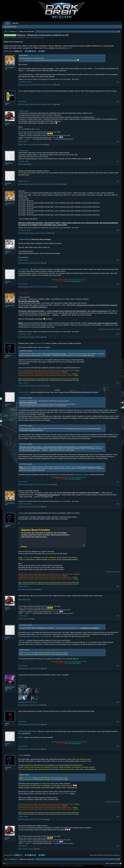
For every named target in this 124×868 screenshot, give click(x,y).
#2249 (118, 334)
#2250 (118, 383)
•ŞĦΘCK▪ (8, 252)
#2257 (118, 722)
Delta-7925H (56, 137)
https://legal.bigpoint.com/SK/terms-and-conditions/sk (35, 636)
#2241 (118, 82)
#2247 (118, 260)
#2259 (118, 817)
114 (33, 51)
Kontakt (107, 864)
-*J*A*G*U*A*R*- (10, 68)
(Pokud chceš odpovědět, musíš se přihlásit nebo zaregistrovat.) (105, 855)
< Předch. (17, 51)
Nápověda (113, 864)
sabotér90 (8, 183)
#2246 (118, 230)
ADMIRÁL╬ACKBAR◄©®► (10, 688)
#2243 (118, 142)
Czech (4, 864)
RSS (120, 864)
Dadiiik (7, 724)
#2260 (118, 846)
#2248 (118, 284)
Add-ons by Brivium (71, 866)
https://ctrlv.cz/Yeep (24, 600)
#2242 (118, 101)
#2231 (38, 129)
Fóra (8, 23)
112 (28, 51)
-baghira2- (37, 233)
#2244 (118, 161)
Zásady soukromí (118, 866)
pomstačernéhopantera (23, 85)
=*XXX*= (20, 849)
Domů (117, 864)
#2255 (118, 666)
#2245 (118, 181)
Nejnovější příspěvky (10, 27)
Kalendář (15, 23)
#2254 (118, 616)
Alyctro (7, 103)
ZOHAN (7, 123)
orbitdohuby (9, 163)
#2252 (118, 504)
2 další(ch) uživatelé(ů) (53, 184)
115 (35, 51)
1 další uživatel (50, 85)
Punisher (38, 38)
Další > (43, 51)
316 (40, 51)
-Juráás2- (20, 145)
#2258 (118, 746)
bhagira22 (43, 85)
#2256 (118, 702)
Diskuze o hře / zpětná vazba (19, 38)
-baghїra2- (26, 145)
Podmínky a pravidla (108, 866)
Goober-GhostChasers (35, 85)
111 (26, 51)
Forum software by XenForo (16, 866)
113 (30, 51)
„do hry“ (70, 48)
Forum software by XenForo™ (43, 866)
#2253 (118, 586)
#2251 (118, 482)
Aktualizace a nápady (82, 475)
